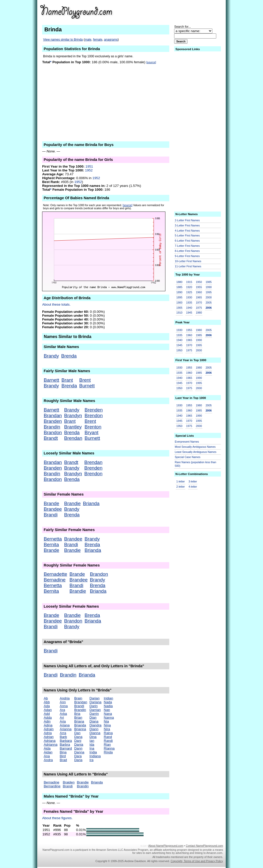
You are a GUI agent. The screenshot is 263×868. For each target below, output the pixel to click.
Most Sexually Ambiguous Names (195, 447)
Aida (47, 748)
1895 (180, 297)
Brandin (52, 427)
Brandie (72, 503)
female (98, 40)
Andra (48, 760)
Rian (107, 744)
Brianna (80, 729)
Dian (93, 718)
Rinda (108, 752)
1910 (180, 313)
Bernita (51, 545)
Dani (78, 741)
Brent (85, 380)
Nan (107, 710)
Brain (78, 698)
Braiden (69, 782)
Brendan (73, 438)
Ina (92, 748)
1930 (189, 297)
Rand (108, 737)
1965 (199, 297)
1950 (199, 282)
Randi (108, 741)
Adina (48, 725)
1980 (199, 313)
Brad (63, 760)
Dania (79, 744)
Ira (91, 760)
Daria (78, 760)
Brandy (51, 356)
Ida (92, 744)
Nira (107, 729)
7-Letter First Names (187, 246)
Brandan (53, 415)
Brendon (94, 415)
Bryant (91, 432)
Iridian (108, 698)
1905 (180, 308)
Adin (47, 721)
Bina (63, 752)
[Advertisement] (183, 11)
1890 (180, 292)
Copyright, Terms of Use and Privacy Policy (197, 861)
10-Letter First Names (188, 261)
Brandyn (73, 415)
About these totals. (56, 304)
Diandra (95, 725)
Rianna (109, 748)
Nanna (109, 718)
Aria (63, 721)
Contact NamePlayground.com (204, 846)
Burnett (87, 386)
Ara (63, 710)
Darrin (94, 714)
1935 (189, 303)
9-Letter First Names (187, 256)
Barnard (66, 748)
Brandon (53, 432)
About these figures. (57, 818)
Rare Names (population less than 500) (196, 464)
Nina (107, 725)
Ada (47, 706)
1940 (189, 308)
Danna (79, 752)
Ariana (65, 725)
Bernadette (55, 574)
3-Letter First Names (187, 225)
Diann (94, 729)
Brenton (93, 427)
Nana (108, 714)
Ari (62, 718)
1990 (209, 287)
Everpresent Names (187, 442)
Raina (108, 733)
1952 (89, 170)
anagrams (111, 40)
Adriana (50, 741)
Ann (63, 702)
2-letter (181, 487)
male (88, 40)
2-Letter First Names (187, 220)
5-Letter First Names (187, 235)
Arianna (66, 729)
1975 (199, 308)
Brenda (69, 356)
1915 (189, 282)
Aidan (48, 752)
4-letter (193, 487)
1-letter (181, 481)
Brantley (73, 427)
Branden (53, 421)
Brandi (51, 515)
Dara (78, 756)
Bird (63, 756)
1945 (189, 313)
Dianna (95, 733)
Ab (46, 698)
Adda (48, 718)
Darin (93, 706)
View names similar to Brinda (63, 40)
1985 (209, 282)
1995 (209, 292)
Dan (77, 733)
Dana (78, 737)
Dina (93, 737)
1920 (189, 287)
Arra (63, 733)
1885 (180, 287)
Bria (77, 714)
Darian (94, 698)
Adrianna (50, 744)
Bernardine (52, 786)
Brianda (91, 503)
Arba (63, 714)
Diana (94, 721)
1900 (180, 303)
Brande (51, 503)
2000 (209, 297)
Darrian (95, 710)
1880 (180, 282)
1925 (189, 292)
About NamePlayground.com (166, 846)
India (93, 752)
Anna (64, 706)
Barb (63, 737)
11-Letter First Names (188, 266)
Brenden (94, 410)
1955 (199, 287)
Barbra (65, 744)
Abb (47, 702)
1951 (89, 166)
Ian (92, 741)
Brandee (53, 509)
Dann (78, 748)
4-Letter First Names (187, 231)
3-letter (193, 481)
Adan (48, 710)
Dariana (95, 702)
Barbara (66, 741)
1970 (199, 303)
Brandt (51, 438)
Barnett (51, 380)
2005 (209, 303)
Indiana (95, 756)
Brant (67, 380)
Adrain (49, 729)
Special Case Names (188, 457)
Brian (78, 718)
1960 (199, 292)
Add (47, 714)
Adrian (49, 737)
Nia (106, 721)
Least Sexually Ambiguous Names (196, 452)
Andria (65, 698)
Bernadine (55, 580)
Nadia (108, 706)
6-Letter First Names (187, 241)
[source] (151, 62)
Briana (79, 721)
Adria (48, 733)
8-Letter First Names (187, 251)
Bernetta (53, 539)
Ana (47, 756)
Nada (108, 702)
